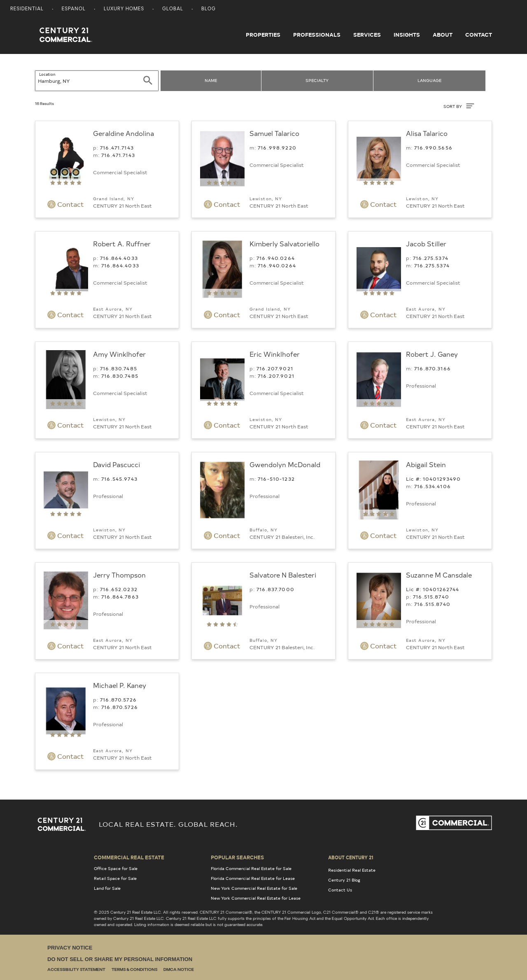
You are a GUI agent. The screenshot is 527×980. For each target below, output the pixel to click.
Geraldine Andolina (124, 133)
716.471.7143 (117, 147)
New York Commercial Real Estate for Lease (256, 898)
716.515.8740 (431, 596)
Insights (407, 35)
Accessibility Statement (76, 970)
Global (173, 9)
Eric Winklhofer (275, 354)
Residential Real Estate (352, 870)
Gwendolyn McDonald (285, 464)
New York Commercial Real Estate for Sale (254, 888)
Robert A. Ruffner (122, 243)
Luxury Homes (124, 9)
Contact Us (340, 890)
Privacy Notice (70, 948)
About (443, 35)
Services (367, 35)
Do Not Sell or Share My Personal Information (120, 959)
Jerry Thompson (119, 575)
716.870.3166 (433, 368)
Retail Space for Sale (115, 878)
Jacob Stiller (426, 243)
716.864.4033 (119, 258)
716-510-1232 (276, 479)
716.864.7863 (120, 596)
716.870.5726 (118, 699)
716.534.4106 (433, 486)
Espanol (74, 9)
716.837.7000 (275, 589)
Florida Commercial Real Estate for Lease (253, 878)
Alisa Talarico (427, 133)
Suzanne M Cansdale (439, 575)
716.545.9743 (119, 479)
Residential (27, 9)
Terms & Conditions (134, 970)
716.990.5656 (433, 147)
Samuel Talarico (274, 133)
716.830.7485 (119, 368)
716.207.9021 (275, 368)
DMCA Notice (179, 970)
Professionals (317, 35)
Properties (263, 35)
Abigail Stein (426, 464)
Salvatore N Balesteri (283, 575)
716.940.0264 (276, 258)
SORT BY (459, 106)
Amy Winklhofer (119, 354)
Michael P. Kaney (120, 685)
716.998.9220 (277, 147)
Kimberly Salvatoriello (284, 243)
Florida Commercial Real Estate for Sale (251, 868)
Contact (479, 35)
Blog (209, 9)
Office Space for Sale (116, 868)
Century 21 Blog (344, 880)
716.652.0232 (119, 589)
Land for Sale (107, 888)
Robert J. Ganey (432, 354)
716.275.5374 (431, 258)
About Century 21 (351, 857)
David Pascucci (117, 464)
